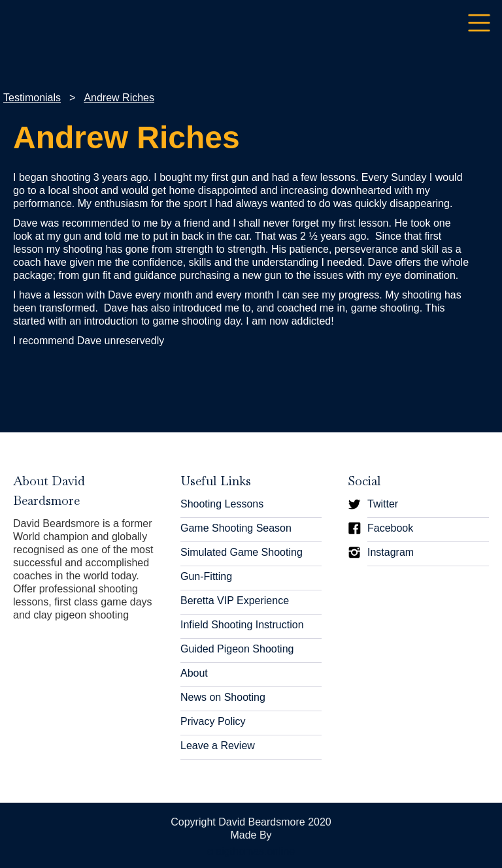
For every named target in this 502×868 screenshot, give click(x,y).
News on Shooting (223, 697)
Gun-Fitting (206, 576)
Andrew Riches (119, 98)
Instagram (391, 552)
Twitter (383, 504)
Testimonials (32, 98)
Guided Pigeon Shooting (237, 649)
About (194, 673)
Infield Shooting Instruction (242, 625)
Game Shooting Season (236, 528)
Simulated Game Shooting (242, 552)
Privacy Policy (213, 721)
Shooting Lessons (222, 504)
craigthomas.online (251, 851)
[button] (479, 24)
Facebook (390, 528)
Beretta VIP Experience (235, 601)
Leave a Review (218, 746)
